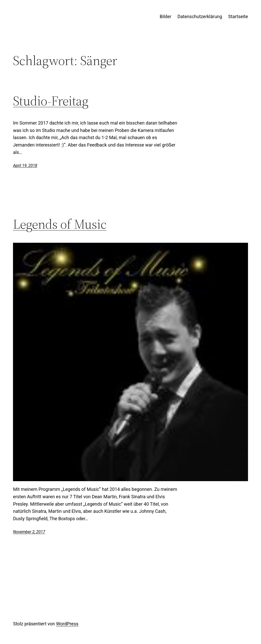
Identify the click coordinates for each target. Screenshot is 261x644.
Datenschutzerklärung (200, 16)
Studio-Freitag (51, 101)
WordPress (67, 624)
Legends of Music (60, 224)
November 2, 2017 (29, 532)
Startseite (238, 16)
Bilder (165, 16)
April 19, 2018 (25, 166)
